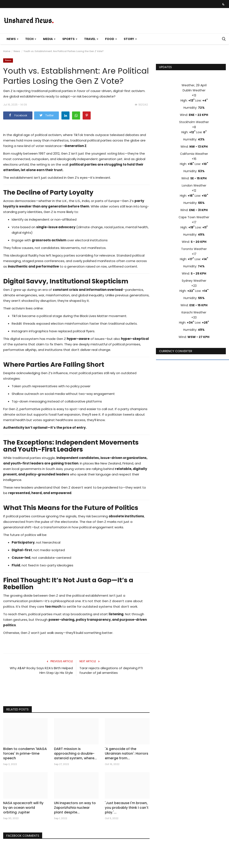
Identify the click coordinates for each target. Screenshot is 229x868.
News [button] (12, 39)
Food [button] (111, 39)
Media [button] (49, 39)
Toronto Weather (194, 249)
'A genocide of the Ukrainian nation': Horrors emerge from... (127, 754)
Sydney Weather (194, 281)
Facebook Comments (23, 836)
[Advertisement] (76, 692)
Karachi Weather (194, 312)
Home (7, 51)
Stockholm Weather (194, 122)
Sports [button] (70, 39)
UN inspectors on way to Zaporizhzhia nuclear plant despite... (75, 808)
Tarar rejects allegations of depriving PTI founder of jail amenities (111, 670)
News (17, 51)
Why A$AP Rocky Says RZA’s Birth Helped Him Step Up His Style (41, 670)
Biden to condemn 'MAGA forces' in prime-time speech (25, 754)
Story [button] (130, 39)
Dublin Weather (194, 90)
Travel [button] (91, 39)
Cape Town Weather (194, 217)
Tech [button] (31, 39)
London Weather (194, 185)
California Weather (194, 154)
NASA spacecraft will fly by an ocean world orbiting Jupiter (23, 808)
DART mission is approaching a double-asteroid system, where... (75, 754)
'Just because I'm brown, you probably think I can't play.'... (127, 808)
